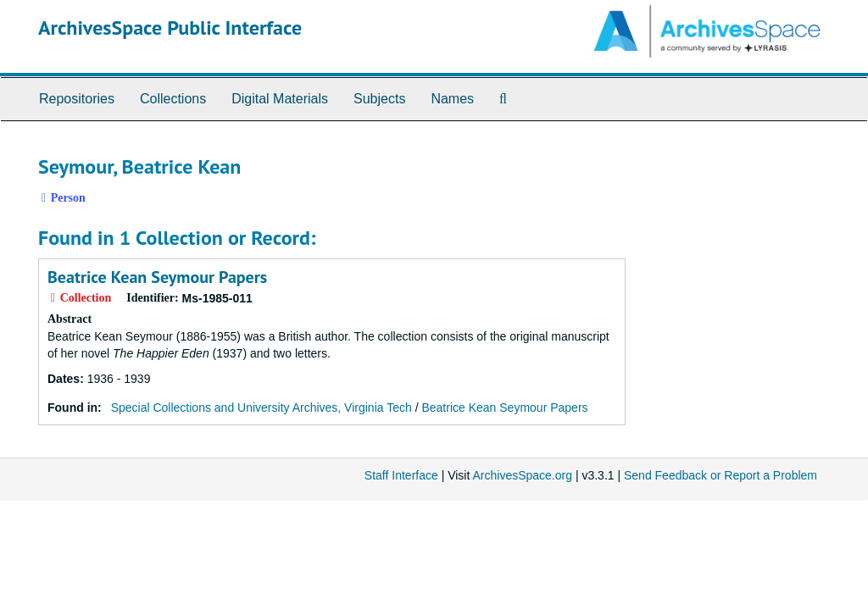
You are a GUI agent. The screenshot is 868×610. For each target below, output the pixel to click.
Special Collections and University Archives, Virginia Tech (262, 408)
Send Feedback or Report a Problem (721, 475)
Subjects (379, 99)
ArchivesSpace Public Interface (170, 28)
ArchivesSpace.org (522, 475)
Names (452, 99)
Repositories (77, 99)
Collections (173, 99)
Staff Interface (401, 475)
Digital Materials (280, 99)
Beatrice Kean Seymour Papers (157, 277)
